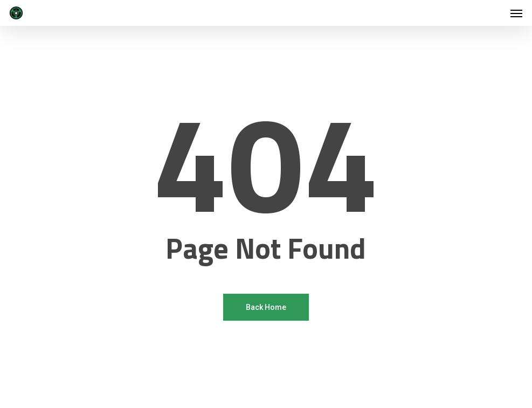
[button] (516, 13)
